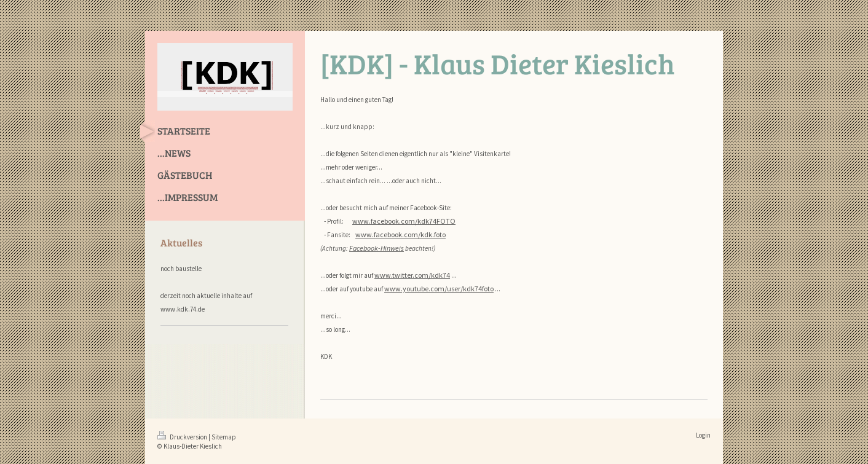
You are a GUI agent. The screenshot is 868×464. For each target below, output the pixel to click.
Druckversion (183, 437)
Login (703, 435)
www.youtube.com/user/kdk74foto (439, 289)
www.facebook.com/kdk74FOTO (404, 221)
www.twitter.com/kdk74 (412, 275)
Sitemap (224, 437)
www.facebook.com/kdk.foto (400, 234)
